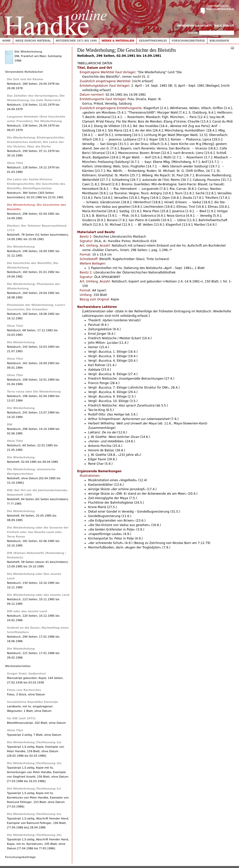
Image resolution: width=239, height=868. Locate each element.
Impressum (185, 26)
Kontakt (204, 26)
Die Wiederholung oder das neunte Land (38, 595)
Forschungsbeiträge (188, 41)
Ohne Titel (15, 163)
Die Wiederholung (28, 52)
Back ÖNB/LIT (224, 26)
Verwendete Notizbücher (24, 72)
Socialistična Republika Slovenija (32, 702)
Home (6, 41)
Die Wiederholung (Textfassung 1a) (34, 742)
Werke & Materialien (118, 41)
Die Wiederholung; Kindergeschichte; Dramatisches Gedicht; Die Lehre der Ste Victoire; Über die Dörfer (36, 142)
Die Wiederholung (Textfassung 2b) (34, 835)
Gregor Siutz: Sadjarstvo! (27, 674)
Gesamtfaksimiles (153, 41)
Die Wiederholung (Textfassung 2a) (34, 814)
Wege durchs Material (33, 41)
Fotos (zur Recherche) (24, 690)
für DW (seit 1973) (21, 718)
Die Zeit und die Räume (25, 79)
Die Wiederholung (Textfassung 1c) (34, 789)
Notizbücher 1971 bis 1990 (76, 41)
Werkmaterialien (18, 666)
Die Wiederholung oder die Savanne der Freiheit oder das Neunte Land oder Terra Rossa (38, 532)
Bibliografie (219, 41)
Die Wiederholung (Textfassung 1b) (34, 763)
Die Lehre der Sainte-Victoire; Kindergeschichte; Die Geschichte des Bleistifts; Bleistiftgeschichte (36, 184)
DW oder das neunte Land (27, 611)
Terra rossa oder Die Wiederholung (34, 392)
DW (10, 425)
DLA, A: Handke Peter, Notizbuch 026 (125, 241)
